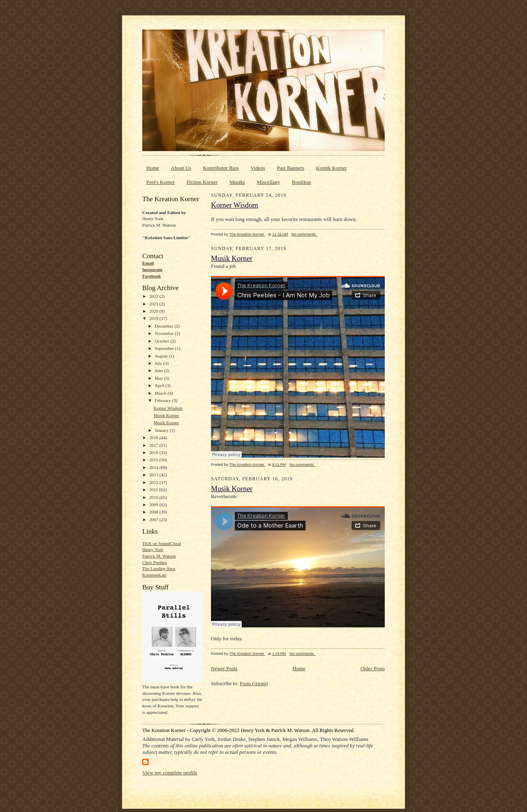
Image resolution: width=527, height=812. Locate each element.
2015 (154, 460)
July (159, 363)
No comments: (305, 234)
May (159, 378)
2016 (154, 452)
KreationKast (154, 575)
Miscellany (268, 182)
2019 (154, 318)
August (162, 356)
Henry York (153, 549)
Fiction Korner (202, 182)
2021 (154, 304)
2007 (154, 520)
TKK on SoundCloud (162, 543)
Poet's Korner (161, 182)
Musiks (237, 182)
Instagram (152, 269)
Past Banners (291, 168)
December (165, 326)
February (163, 400)
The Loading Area (159, 568)
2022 (154, 296)
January (162, 430)
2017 (154, 445)
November (165, 333)
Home (153, 168)
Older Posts (373, 668)
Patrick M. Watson (159, 556)
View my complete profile (170, 773)
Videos (258, 168)
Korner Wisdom (168, 408)
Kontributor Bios (221, 168)
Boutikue (301, 182)
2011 (154, 490)
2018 (154, 438)
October (163, 341)
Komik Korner (331, 168)
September (165, 348)
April (160, 385)
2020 (154, 311)
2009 (154, 505)
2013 (154, 475)
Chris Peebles (155, 562)
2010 (154, 497)
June (159, 370)
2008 (154, 512)
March (161, 393)
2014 (154, 467)
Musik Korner (166, 415)
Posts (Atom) (254, 683)
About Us (181, 168)
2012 (154, 482)
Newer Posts (224, 668)
